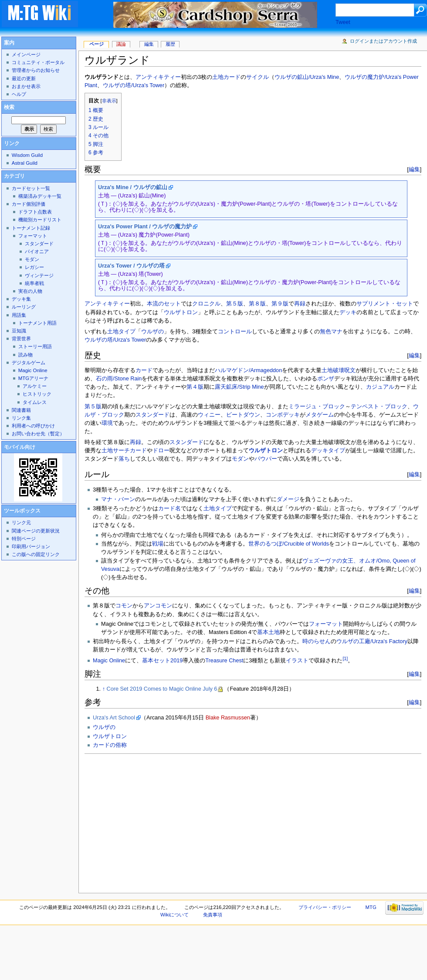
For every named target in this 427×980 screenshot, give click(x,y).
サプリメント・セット (385, 304)
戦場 (158, 544)
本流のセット (164, 304)
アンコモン (158, 606)
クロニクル (206, 304)
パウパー (266, 459)
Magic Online (109, 661)
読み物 (25, 355)
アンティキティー (158, 77)
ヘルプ (19, 94)
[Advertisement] (221, 821)
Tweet (343, 22)
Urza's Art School (114, 718)
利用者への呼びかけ (33, 426)
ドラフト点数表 (35, 212)
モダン (240, 459)
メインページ (26, 54)
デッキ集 (21, 299)
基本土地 (268, 632)
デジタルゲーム (29, 363)
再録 (300, 304)
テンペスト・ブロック (379, 407)
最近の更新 (24, 78)
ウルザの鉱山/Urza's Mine (307, 77)
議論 (121, 44)
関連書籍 (21, 410)
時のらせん (317, 641)
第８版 (257, 304)
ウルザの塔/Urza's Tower (134, 85)
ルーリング (24, 307)
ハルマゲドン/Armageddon (248, 370)
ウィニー (209, 415)
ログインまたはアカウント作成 (383, 41)
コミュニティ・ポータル (38, 62)
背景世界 (21, 339)
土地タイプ (121, 332)
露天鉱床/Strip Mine (239, 387)
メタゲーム (320, 415)
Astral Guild (25, 163)
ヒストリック (37, 394)
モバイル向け (20, 447)
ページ (97, 44)
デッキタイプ (328, 451)
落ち (124, 459)
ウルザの (152, 332)
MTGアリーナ (33, 378)
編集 (414, 169)
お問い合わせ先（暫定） (38, 434)
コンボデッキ (283, 415)
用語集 (19, 315)
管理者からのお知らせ (36, 70)
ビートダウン (243, 415)
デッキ (348, 312)
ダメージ (288, 499)
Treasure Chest (224, 661)
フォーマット (326, 624)
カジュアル (380, 387)
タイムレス (35, 402)
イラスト (297, 661)
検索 (9, 107)
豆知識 (19, 331)
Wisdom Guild (27, 155)
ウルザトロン (181, 312)
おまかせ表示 (26, 86)
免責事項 (213, 915)
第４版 (195, 387)
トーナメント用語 (37, 323)
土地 (218, 77)
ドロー (161, 451)
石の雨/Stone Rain (119, 379)
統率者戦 (34, 283)
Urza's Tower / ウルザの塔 (131, 266)
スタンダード (152, 415)
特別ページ (24, 539)
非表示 (109, 101)
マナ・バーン (118, 499)
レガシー (34, 267)
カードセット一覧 (31, 188)
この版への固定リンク (36, 554)
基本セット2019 (162, 661)
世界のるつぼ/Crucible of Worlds (289, 544)
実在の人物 (30, 291)
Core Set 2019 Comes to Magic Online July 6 (162, 689)
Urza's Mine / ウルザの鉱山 (133, 187)
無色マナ (331, 332)
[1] (345, 658)
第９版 (280, 304)
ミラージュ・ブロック (317, 407)
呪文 (350, 370)
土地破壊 (333, 370)
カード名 (169, 509)
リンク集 (21, 418)
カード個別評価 (29, 204)
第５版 (235, 304)
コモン (124, 606)
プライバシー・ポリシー (325, 907)
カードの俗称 (110, 745)
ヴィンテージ (39, 275)
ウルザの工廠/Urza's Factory (372, 641)
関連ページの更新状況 (36, 531)
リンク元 (21, 522)
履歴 (170, 44)
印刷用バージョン (31, 546)
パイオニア (37, 251)
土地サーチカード (124, 451)
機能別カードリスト (40, 220)
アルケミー (35, 386)
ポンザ (326, 379)
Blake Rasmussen (228, 718)
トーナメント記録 (31, 228)
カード (232, 77)
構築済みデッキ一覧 (40, 196)
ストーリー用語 (35, 346)
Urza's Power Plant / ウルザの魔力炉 (145, 227)
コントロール (235, 332)
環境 (107, 423)
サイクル (258, 77)
